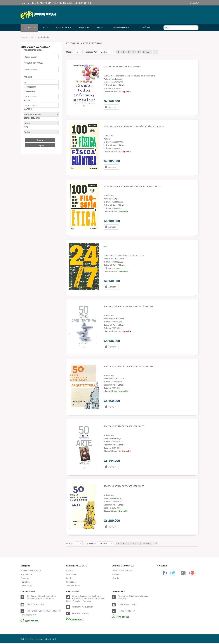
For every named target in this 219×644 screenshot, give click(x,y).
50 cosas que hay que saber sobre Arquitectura (129, 306)
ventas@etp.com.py (35, 604)
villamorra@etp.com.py (83, 607)
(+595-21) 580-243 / (126, 611)
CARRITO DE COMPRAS (122, 570)
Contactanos (72, 574)
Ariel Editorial (119, 85)
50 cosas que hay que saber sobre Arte (124, 426)
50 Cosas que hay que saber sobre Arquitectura (129, 366)
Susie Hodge (116, 438)
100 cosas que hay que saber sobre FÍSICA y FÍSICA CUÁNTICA (134, 126)
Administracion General (31, 570)
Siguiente (147, 52)
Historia (70, 570)
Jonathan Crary (117, 259)
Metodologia (26, 586)
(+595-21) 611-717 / (81, 613)
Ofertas (70, 578)
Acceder (194, 3)
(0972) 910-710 (75, 619)
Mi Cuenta (116, 574)
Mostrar (70, 52)
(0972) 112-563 (120, 617)
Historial (116, 578)
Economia (25, 578)
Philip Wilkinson (117, 319)
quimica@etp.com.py (127, 604)
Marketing (25, 582)
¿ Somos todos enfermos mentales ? (122, 67)
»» (156, 52)
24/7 (106, 246)
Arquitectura (26, 574)
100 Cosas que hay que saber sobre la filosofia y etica (132, 186)
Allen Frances (116, 79)
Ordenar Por (91, 52)
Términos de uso (73, 586)
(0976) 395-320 (29, 621)
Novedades (71, 582)
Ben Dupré (115, 199)
